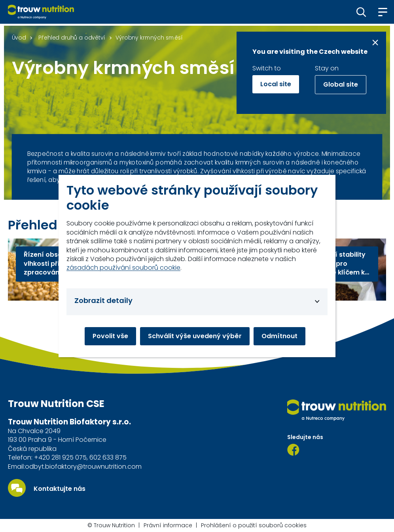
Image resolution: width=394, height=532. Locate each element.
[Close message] (375, 43)
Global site (341, 84)
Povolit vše (110, 336)
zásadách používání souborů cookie (123, 268)
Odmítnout (279, 336)
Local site (276, 84)
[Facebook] (293, 450)
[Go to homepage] (41, 12)
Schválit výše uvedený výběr (195, 336)
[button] (361, 12)
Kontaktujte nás (60, 489)
